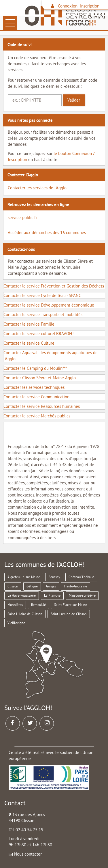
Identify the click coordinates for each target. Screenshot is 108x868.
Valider (74, 100)
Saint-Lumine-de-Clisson (69, 614)
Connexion (68, 6)
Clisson (13, 586)
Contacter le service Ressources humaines (42, 406)
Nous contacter (28, 854)
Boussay (54, 577)
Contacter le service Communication (36, 397)
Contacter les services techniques (34, 387)
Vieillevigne (16, 623)
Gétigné (32, 586)
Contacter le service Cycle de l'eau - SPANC (42, 295)
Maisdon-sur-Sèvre (82, 595)
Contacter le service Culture (29, 343)
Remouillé (38, 605)
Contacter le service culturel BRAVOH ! (39, 334)
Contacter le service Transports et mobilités (43, 314)
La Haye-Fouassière (22, 595)
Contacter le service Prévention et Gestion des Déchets (54, 286)
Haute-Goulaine (76, 586)
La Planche (52, 595)
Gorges (51, 586)
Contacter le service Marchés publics (37, 416)
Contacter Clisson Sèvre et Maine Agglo (40, 378)
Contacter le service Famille (29, 324)
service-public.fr (22, 218)
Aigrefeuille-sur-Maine (24, 577)
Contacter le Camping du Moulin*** (35, 368)
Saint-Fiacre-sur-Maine (71, 605)
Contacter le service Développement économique (49, 305)
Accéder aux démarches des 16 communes (47, 233)
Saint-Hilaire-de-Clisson (25, 614)
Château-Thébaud (81, 577)
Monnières (15, 605)
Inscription (90, 6)
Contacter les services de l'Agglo (37, 188)
